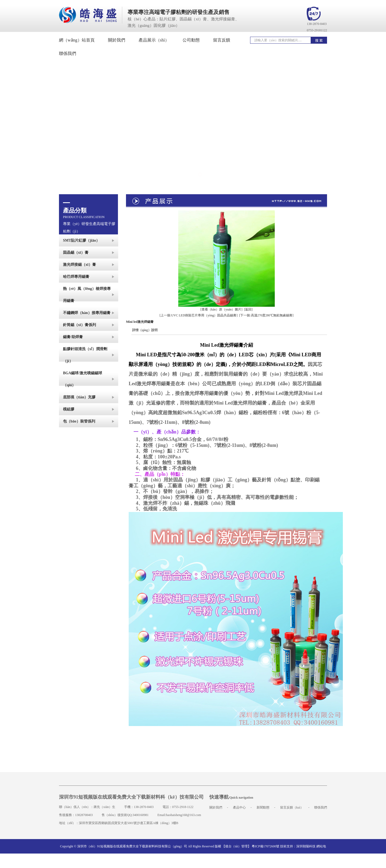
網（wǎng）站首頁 (77, 40)
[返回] (248, 309)
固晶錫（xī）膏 (76, 252)
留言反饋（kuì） (292, 807)
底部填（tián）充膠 (79, 397)
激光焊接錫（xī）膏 (79, 265)
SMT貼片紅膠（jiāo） (81, 240)
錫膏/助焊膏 (73, 337)
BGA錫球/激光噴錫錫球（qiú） (83, 379)
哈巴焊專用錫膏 (76, 277)
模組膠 (69, 409)
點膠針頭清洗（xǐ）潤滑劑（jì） (85, 355)
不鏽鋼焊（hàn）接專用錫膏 (87, 313)
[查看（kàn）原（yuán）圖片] (222, 309)
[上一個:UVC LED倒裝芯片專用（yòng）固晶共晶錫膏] (198, 315)
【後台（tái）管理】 (236, 846)
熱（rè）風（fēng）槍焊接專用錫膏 (87, 295)
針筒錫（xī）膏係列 (79, 325)
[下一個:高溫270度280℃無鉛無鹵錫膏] (266, 315)
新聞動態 (263, 807)
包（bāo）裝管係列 (79, 421)
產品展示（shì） (154, 40)
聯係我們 (321, 807)
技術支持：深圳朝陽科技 (298, 846)
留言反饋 (222, 40)
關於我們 (117, 40)
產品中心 (239, 807)
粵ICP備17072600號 (266, 846)
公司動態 (191, 40)
